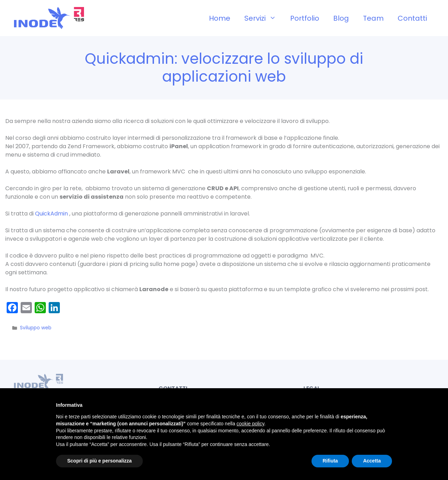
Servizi (264, 18)
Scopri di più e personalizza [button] (99, 461)
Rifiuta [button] (330, 461)
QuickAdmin (52, 214)
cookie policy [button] (250, 424)
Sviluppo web (36, 328)
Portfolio (305, 18)
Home (220, 18)
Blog (341, 18)
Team (373, 18)
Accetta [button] (372, 461)
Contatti (412, 18)
